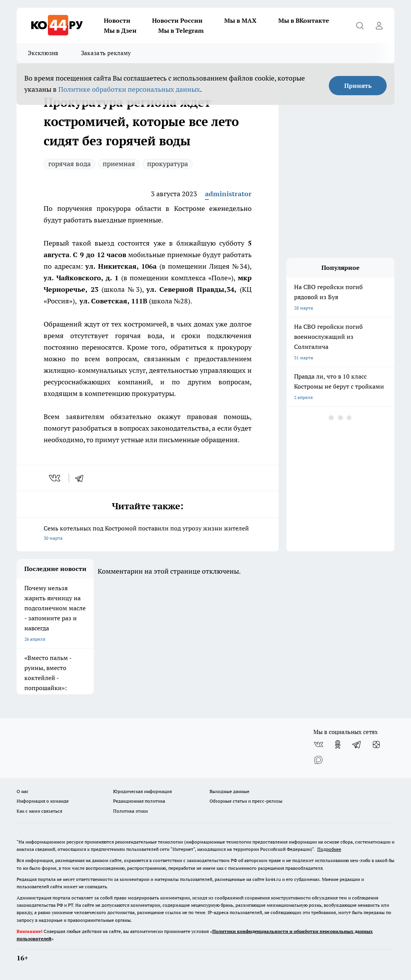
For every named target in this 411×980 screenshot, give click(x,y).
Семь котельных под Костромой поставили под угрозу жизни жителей (148, 534)
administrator (228, 194)
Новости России (177, 20)
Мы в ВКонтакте (304, 20)
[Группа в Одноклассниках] (338, 744)
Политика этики (130, 811)
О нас (23, 791)
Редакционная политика (139, 801)
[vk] (55, 478)
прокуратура (167, 164)
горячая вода (69, 164)
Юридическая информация (142, 791)
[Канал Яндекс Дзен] (376, 744)
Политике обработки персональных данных (129, 89)
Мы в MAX (240, 20)
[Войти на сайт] (379, 25)
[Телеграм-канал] (357, 744)
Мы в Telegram (181, 30)
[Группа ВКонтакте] (318, 744)
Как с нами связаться (39, 811)
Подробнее (329, 849)
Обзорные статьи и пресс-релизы (246, 801)
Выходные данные (229, 791)
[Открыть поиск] (360, 25)
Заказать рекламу (106, 53)
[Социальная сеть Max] (318, 760)
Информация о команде (43, 801)
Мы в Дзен (120, 30)
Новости (117, 20)
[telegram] (82, 478)
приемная (119, 164)
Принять (358, 86)
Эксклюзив (43, 53)
